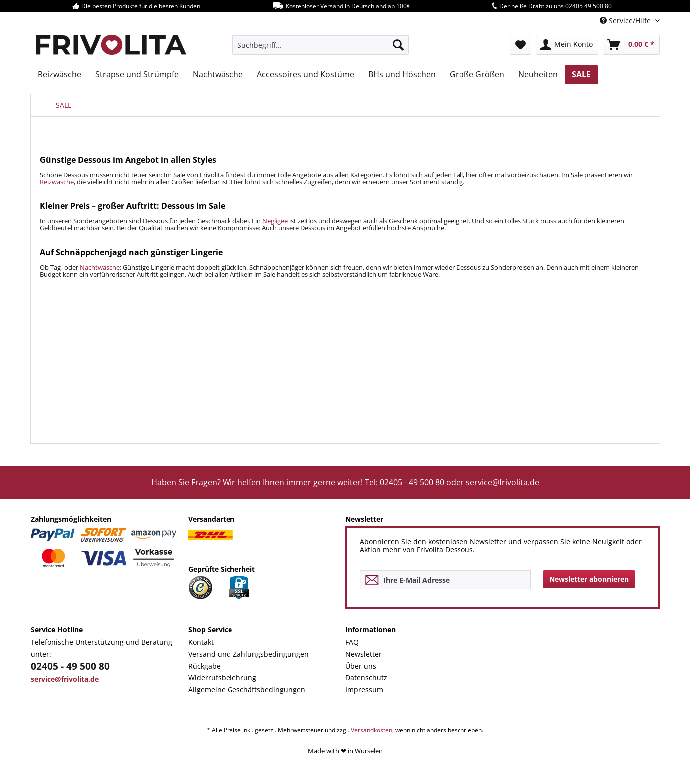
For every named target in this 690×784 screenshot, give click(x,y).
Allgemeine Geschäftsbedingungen (247, 689)
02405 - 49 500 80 (70, 666)
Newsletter (363, 654)
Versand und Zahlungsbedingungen (248, 654)
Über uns (361, 666)
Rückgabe (204, 666)
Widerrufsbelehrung (222, 678)
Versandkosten (371, 730)
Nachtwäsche (100, 267)
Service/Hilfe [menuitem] (626, 21)
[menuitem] (321, 45)
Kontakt (201, 642)
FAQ (352, 642)
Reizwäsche (57, 182)
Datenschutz (366, 678)
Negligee (275, 221)
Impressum (364, 689)
